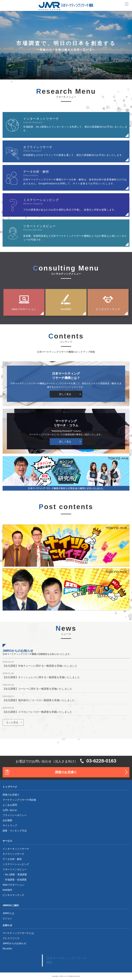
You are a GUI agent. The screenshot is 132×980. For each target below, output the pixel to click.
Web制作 (66, 309)
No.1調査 (10, 874)
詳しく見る (65, 394)
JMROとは (8, 913)
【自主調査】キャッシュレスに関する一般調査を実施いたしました (41, 677)
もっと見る (12, 722)
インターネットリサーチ (16, 849)
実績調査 (22, 874)
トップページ (10, 787)
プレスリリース (11, 938)
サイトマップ (10, 825)
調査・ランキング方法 (15, 831)
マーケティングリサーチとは (18, 933)
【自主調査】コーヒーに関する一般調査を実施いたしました (37, 689)
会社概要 (7, 820)
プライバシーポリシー (15, 815)
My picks (7, 948)
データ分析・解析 (12, 859)
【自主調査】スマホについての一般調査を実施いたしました (37, 712)
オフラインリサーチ (13, 854)
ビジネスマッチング (108, 309)
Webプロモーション (24, 309)
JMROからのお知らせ (14, 943)
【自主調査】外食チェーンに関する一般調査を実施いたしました (40, 666)
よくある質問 (10, 805)
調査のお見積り (66, 772)
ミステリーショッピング (16, 864)
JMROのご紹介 (11, 905)
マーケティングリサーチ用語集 (19, 800)
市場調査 (10, 880)
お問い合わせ (10, 810)
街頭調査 (22, 880)
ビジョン (7, 918)
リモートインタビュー (15, 869)
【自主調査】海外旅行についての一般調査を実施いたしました (39, 700)
